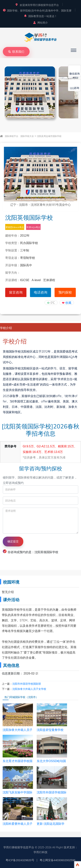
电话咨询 (41, 292)
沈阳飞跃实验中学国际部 (18, 793)
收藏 (68, 303)
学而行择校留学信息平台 (19, 847)
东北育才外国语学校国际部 (18, 761)
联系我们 (16, 52)
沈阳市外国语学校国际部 (27, 684)
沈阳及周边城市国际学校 (49, 136)
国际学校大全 (27, 136)
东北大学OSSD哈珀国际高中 (51, 761)
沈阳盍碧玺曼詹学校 (50, 730)
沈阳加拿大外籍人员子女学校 (29, 689)
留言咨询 (16, 292)
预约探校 (65, 292)
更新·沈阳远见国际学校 (50, 824)
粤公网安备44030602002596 (58, 860)
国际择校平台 (12, 136)
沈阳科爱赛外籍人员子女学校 (18, 824)
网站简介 (41, 23)
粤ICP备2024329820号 (20, 860)
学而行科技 (40, 852)
